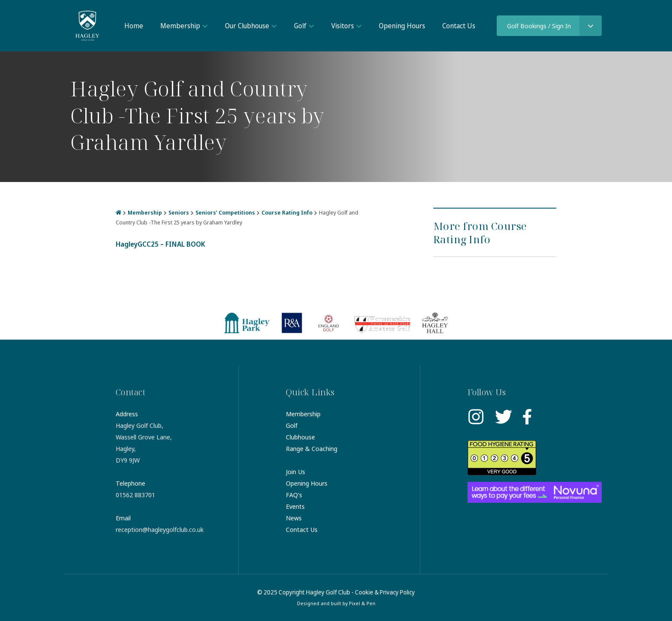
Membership (180, 26)
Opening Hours (402, 26)
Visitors (343, 26)
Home (134, 26)
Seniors (179, 212)
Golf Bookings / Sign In (539, 26)
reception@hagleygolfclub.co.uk (160, 529)
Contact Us (459, 26)
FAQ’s (294, 495)
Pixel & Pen (362, 603)
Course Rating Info (287, 212)
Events (295, 506)
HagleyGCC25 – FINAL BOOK (160, 244)
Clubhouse (300, 437)
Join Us (295, 472)
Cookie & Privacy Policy (385, 592)
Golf (300, 26)
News (294, 518)
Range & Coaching (312, 448)
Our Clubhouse (247, 26)
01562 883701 (135, 495)
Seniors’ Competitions (225, 212)
